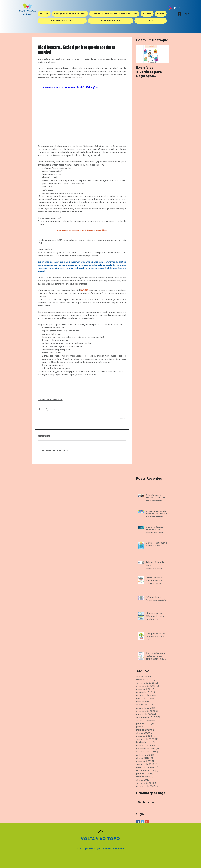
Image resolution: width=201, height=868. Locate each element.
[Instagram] (171, 8)
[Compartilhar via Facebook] (39, 409)
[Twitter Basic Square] (142, 822)
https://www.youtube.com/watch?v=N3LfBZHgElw (68, 87)
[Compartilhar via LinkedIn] (54, 409)
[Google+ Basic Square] (147, 822)
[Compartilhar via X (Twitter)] (47, 409)
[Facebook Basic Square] (138, 822)
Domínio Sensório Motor (50, 399)
